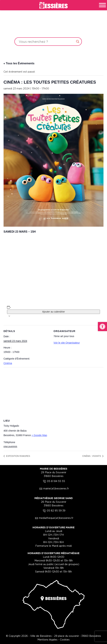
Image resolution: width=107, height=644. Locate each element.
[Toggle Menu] (102, 5)
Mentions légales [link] (47, 640)
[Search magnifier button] (78, 42)
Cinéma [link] (8, 363)
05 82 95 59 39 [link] (54, 511)
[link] (102, 327)
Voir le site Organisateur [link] (67, 343)
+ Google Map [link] (39, 435)
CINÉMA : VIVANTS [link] (92, 456)
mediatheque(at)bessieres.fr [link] (54, 518)
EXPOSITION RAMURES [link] (18, 456)
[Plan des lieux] (53, 393)
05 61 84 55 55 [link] (53, 481)
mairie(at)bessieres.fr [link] (54, 488)
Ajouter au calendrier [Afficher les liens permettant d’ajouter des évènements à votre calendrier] (53, 312)
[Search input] (47, 42)
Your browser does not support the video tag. (53, 27)
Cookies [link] (65, 640)
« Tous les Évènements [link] (19, 63)
